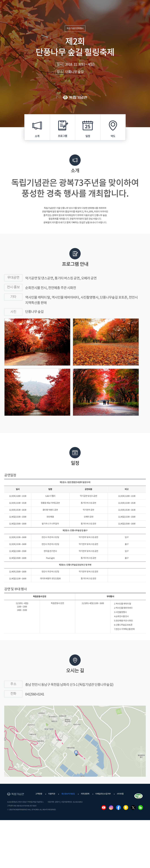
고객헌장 (39, 794)
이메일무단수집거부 (103, 794)
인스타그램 (111, 808)
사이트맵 (120, 794)
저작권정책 (85, 794)
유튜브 (104, 808)
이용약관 (52, 794)
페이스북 (118, 808)
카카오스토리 (126, 808)
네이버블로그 (141, 808)
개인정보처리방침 (68, 794)
